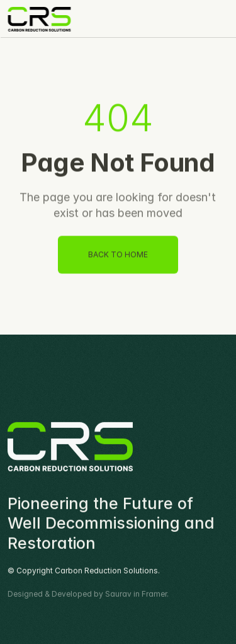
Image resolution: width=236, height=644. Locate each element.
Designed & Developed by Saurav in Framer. (88, 595)
